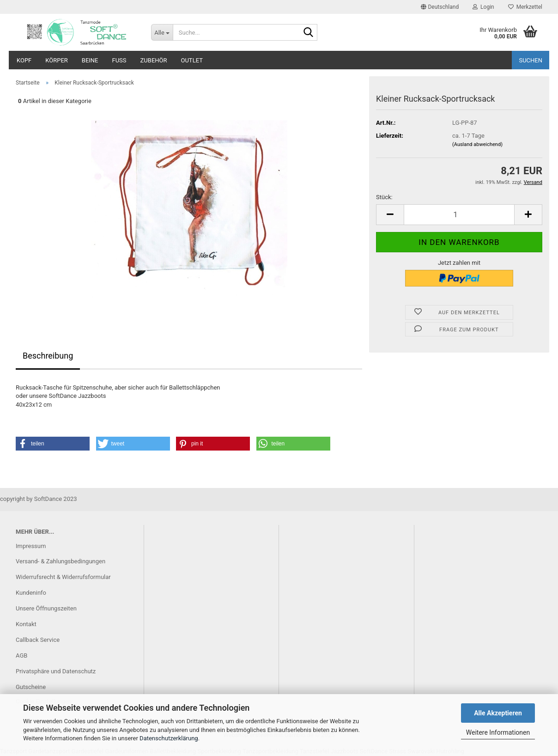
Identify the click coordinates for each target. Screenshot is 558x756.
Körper (57, 60)
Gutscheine (31, 687)
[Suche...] (162, 32)
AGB (21, 655)
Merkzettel (525, 7)
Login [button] (483, 7)
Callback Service (38, 640)
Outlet (192, 60)
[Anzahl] (459, 215)
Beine (90, 60)
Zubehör (154, 60)
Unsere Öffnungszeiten (46, 608)
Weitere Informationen (498, 732)
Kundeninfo (31, 593)
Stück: (384, 197)
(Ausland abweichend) (477, 144)
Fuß (119, 60)
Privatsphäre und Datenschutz (56, 671)
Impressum (31, 546)
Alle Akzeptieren (498, 713)
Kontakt (26, 624)
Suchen (531, 60)
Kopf (24, 60)
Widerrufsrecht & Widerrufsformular (63, 577)
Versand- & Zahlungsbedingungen (61, 561)
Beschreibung (48, 356)
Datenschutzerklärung (169, 738)
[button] (440, 7)
